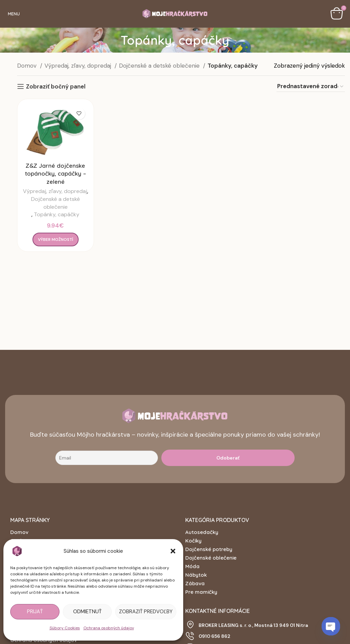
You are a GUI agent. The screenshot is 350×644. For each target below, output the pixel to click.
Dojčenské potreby (209, 549)
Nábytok (196, 575)
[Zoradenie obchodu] (311, 86)
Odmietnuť (87, 612)
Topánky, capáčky (57, 214)
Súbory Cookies (65, 628)
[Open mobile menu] (12, 14)
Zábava (195, 583)
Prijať (35, 612)
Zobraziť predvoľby (146, 612)
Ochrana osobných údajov (109, 628)
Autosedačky (202, 532)
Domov (28, 66)
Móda (192, 566)
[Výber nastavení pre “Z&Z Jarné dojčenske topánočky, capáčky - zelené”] (56, 239)
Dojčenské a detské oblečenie (160, 66)
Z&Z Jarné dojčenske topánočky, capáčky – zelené (56, 174)
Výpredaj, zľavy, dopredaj (79, 66)
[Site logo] (175, 13)
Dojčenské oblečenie (211, 558)
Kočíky (193, 541)
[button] (173, 551)
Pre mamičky (201, 592)
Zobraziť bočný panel (56, 86)
